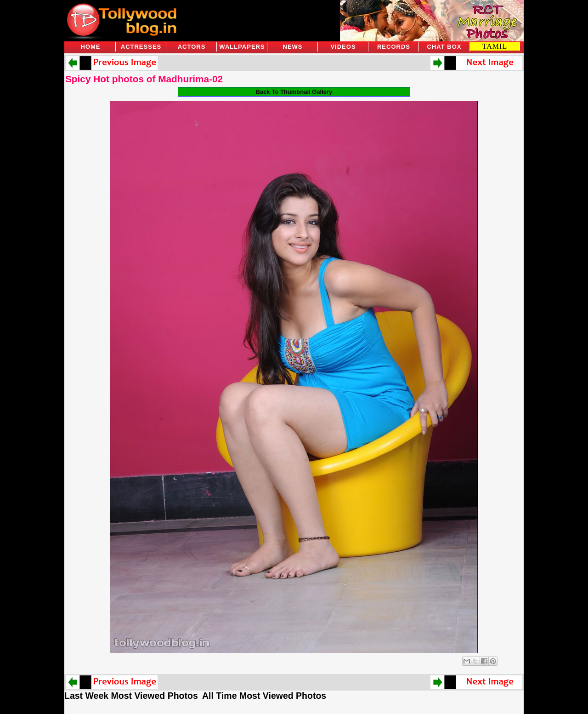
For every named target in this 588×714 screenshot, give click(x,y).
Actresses (141, 47)
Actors (192, 47)
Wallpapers (242, 47)
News (293, 47)
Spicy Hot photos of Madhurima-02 (144, 79)
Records (394, 47)
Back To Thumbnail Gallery (294, 92)
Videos (343, 47)
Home (91, 47)
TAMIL (495, 46)
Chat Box (444, 47)
